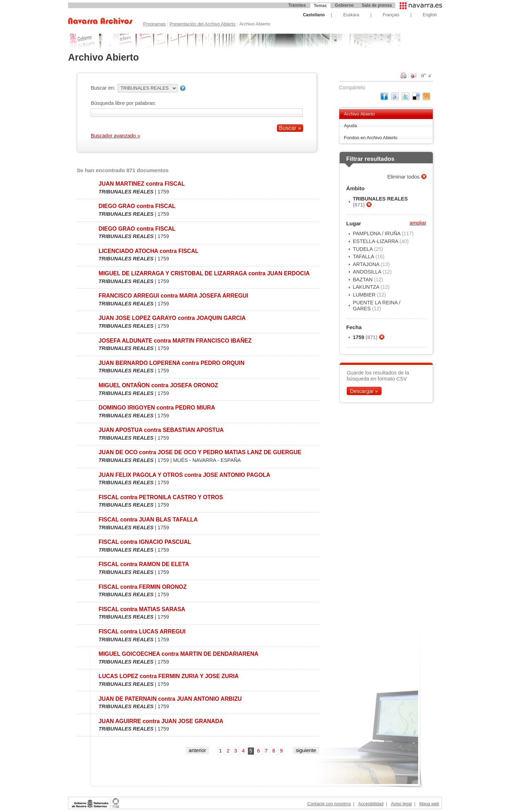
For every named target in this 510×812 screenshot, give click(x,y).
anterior (197, 750)
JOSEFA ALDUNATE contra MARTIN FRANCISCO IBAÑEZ (175, 341)
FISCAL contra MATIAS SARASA (142, 609)
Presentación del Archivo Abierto (202, 24)
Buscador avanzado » (115, 136)
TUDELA (363, 249)
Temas (320, 6)
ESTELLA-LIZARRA (376, 241)
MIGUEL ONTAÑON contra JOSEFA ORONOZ (158, 385)
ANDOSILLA (368, 272)
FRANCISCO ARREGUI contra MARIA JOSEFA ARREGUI (173, 296)
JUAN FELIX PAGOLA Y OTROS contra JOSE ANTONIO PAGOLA (184, 475)
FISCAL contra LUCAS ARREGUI (142, 631)
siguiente (306, 750)
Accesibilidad (371, 804)
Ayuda (350, 126)
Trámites (297, 5)
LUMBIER (365, 295)
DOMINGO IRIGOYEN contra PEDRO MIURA (157, 408)
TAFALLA (364, 256)
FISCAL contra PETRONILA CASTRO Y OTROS (161, 497)
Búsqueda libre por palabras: (123, 103)
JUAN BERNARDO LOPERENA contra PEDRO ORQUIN (171, 363)
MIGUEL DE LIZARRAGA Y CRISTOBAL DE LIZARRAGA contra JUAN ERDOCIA (204, 273)
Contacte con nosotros (329, 804)
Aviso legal (401, 804)
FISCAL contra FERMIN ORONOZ (143, 587)
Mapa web (429, 804)
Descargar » (364, 391)
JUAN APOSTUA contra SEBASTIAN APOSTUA (161, 430)
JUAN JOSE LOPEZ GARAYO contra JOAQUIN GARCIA (172, 318)
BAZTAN (363, 280)
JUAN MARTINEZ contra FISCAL (142, 184)
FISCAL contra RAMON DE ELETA (144, 564)
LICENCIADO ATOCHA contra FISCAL (148, 251)
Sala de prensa (377, 5)
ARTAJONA (367, 264)
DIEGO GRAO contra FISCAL (137, 206)
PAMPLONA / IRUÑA (377, 233)
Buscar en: (103, 88)
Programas (154, 24)
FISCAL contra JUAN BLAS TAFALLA (148, 520)
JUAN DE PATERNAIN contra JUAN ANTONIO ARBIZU (170, 699)
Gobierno (344, 5)
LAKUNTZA (367, 287)
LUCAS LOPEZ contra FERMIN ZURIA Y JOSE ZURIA (168, 676)
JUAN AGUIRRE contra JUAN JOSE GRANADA (161, 721)
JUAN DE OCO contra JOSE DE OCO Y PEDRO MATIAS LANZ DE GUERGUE (200, 452)
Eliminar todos (404, 177)
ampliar (418, 223)
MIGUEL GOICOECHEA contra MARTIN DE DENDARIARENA (178, 654)
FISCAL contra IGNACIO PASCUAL (145, 542)
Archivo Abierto (359, 114)
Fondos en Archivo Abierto (371, 138)
